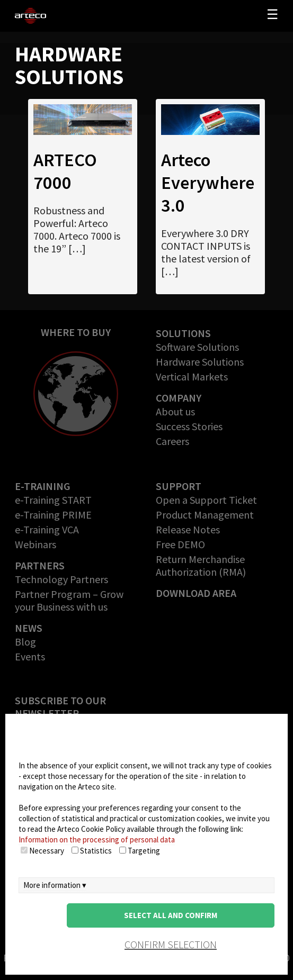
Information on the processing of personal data (97, 840)
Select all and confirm (171, 915)
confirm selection (171, 944)
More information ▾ (55, 885)
